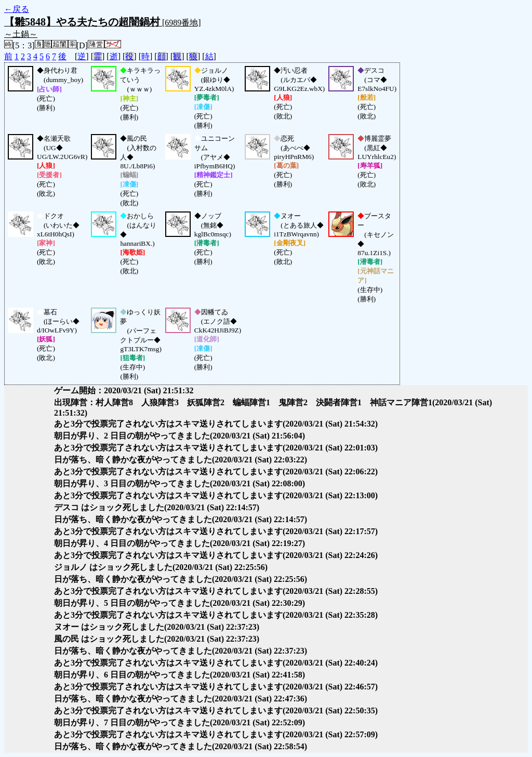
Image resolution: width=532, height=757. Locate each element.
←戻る (17, 9)
